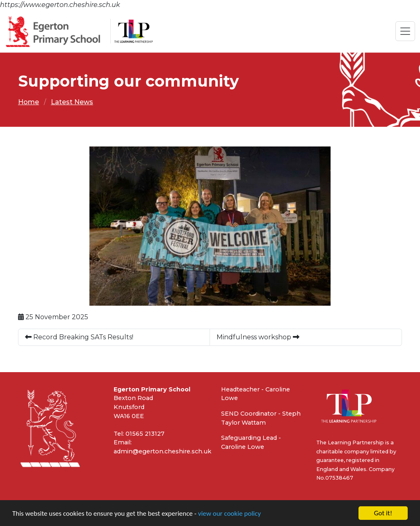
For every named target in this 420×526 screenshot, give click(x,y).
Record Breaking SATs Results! (79, 337)
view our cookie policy (229, 514)
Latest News (72, 102)
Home (29, 102)
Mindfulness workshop (258, 337)
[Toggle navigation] (405, 31)
